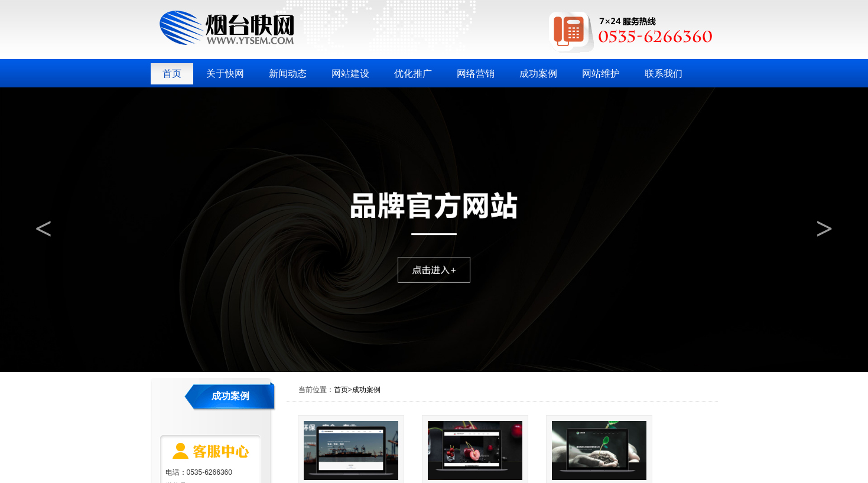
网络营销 (476, 74)
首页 (172, 74)
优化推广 (413, 74)
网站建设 (350, 74)
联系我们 (664, 74)
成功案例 (538, 74)
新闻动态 (288, 74)
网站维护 (601, 74)
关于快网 (225, 74)
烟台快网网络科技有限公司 (227, 28)
